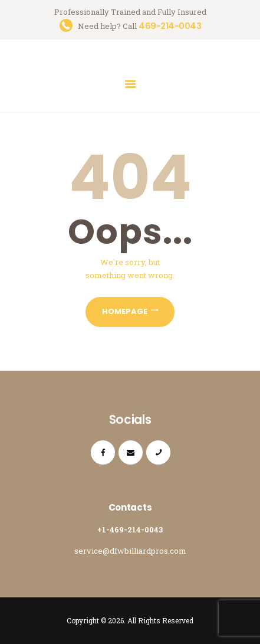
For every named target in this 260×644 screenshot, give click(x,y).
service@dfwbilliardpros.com (130, 551)
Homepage (125, 311)
